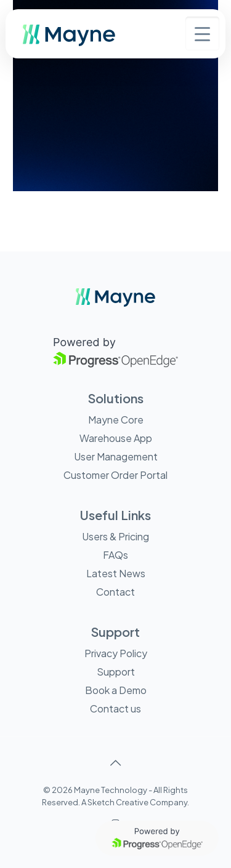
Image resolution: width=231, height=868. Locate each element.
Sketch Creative (118, 802)
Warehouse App (116, 438)
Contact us (115, 708)
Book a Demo (116, 690)
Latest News (116, 573)
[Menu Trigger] (202, 34)
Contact (115, 592)
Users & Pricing (115, 536)
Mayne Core (116, 420)
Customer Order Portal (115, 475)
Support (116, 672)
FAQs (115, 555)
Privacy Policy (116, 653)
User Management (116, 456)
